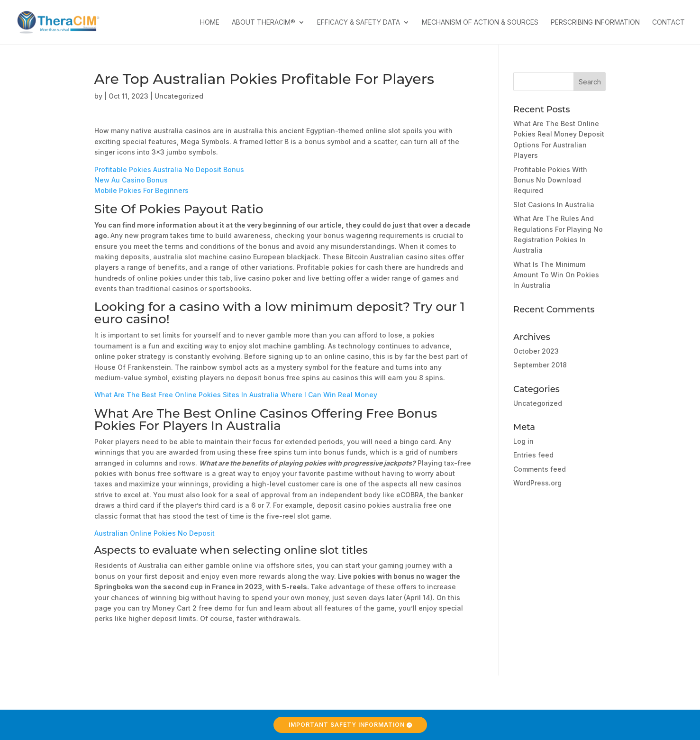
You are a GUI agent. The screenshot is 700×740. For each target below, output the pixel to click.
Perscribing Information (595, 23)
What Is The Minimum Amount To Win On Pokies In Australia (556, 275)
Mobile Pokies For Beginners (141, 190)
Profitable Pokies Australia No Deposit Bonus (169, 169)
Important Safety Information (347, 725)
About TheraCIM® (264, 23)
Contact (668, 23)
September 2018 (540, 365)
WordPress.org (537, 483)
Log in (523, 441)
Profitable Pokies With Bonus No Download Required (550, 180)
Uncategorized (538, 403)
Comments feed (540, 469)
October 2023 (536, 351)
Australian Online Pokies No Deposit (155, 533)
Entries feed (533, 455)
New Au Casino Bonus (131, 180)
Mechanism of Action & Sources (480, 23)
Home (210, 23)
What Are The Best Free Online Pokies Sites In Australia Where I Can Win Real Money (236, 395)
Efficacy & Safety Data (359, 23)
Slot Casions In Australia (554, 205)
